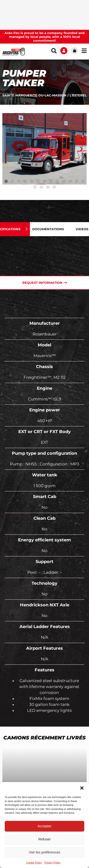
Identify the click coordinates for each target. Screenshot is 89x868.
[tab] (52, 229)
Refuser (44, 839)
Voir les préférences (44, 852)
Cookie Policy (34, 863)
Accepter (44, 826)
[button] (82, 788)
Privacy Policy (52, 863)
